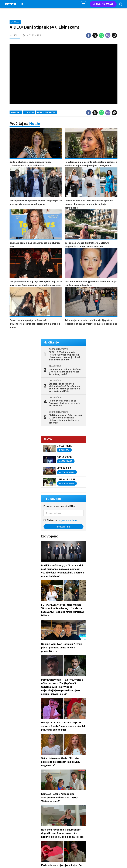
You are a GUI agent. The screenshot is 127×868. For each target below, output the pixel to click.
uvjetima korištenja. (68, 520)
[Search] (121, 4)
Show (48, 439)
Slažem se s (62, 520)
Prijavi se (63, 527)
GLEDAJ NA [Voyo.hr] (103, 4)
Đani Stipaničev (46, 112)
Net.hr (35, 124)
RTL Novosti (52, 499)
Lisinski (29, 112)
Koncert (16, 112)
